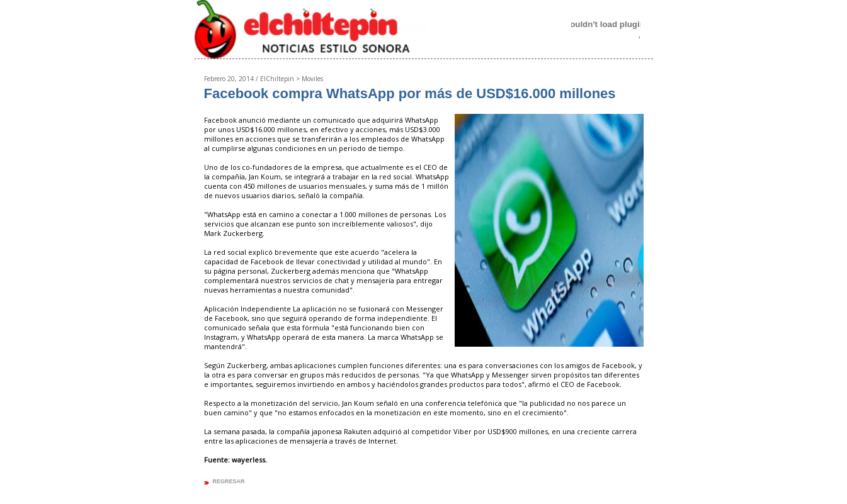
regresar (229, 481)
